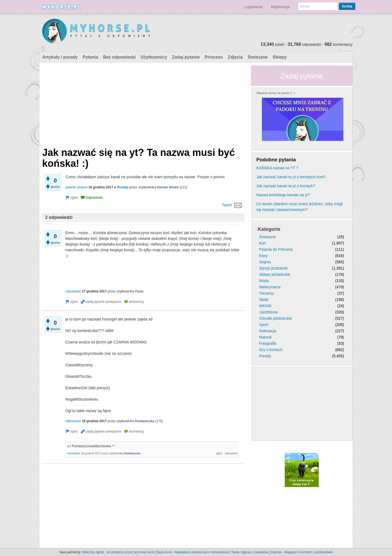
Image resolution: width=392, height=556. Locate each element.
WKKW (265, 306)
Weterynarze (270, 287)
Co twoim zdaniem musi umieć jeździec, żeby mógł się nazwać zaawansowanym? (299, 207)
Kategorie (269, 229)
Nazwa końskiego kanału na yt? (283, 195)
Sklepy (280, 57)
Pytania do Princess (276, 249)
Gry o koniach (271, 350)
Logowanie (253, 7)
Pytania (91, 57)
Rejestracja (280, 7)
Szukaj (347, 6)
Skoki (264, 300)
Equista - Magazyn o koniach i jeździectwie (302, 552)
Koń (263, 243)
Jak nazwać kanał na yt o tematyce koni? (291, 177)
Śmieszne (258, 57)
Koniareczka (145, 421)
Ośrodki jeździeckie (276, 318)
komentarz (74, 453)
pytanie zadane (76, 187)
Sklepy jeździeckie (275, 274)
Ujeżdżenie (269, 312)
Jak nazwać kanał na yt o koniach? (286, 186)
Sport (264, 325)
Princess (214, 57)
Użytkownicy (154, 57)
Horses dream (168, 187)
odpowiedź (73, 291)
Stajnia (265, 262)
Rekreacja (268, 331)
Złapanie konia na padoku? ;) (276, 93)
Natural (265, 337)
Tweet (227, 205)
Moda (264, 281)
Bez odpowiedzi (120, 57)
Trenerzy (267, 293)
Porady (123, 187)
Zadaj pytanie (186, 57)
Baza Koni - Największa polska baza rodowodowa (193, 552)
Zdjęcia (235, 57)
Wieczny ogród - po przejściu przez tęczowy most (118, 552)
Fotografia (268, 343)
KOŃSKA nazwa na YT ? (277, 168)
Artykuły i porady (60, 57)
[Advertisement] (143, 104)
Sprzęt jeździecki (273, 268)
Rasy (264, 256)
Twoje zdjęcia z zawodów (249, 552)
